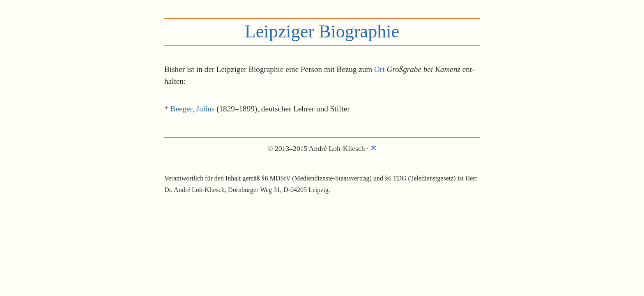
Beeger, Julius (192, 109)
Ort (379, 69)
